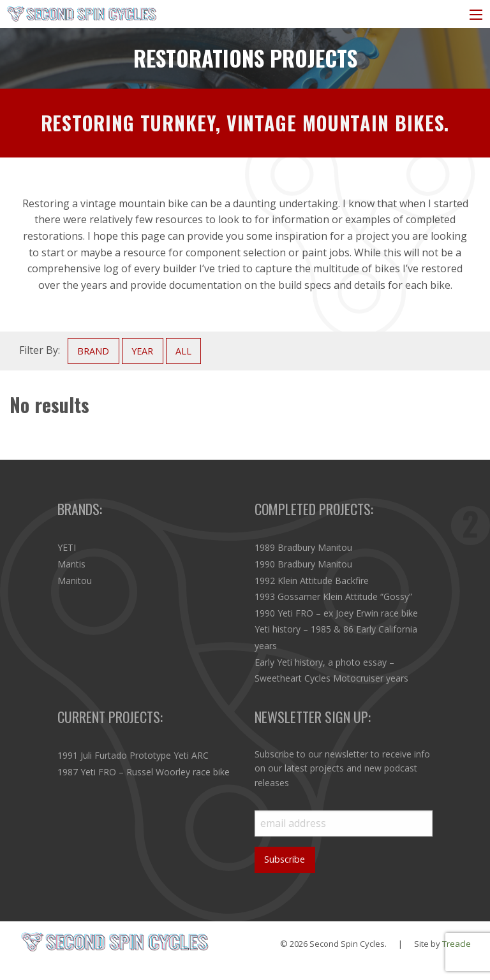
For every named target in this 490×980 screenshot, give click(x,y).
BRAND (93, 351)
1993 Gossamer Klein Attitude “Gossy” (333, 596)
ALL (183, 351)
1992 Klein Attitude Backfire (312, 581)
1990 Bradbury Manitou (303, 564)
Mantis (71, 564)
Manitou (75, 581)
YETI (67, 547)
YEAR (142, 351)
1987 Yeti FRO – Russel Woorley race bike (144, 772)
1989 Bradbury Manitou (303, 547)
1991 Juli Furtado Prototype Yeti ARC (133, 755)
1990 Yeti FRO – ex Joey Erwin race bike (336, 613)
